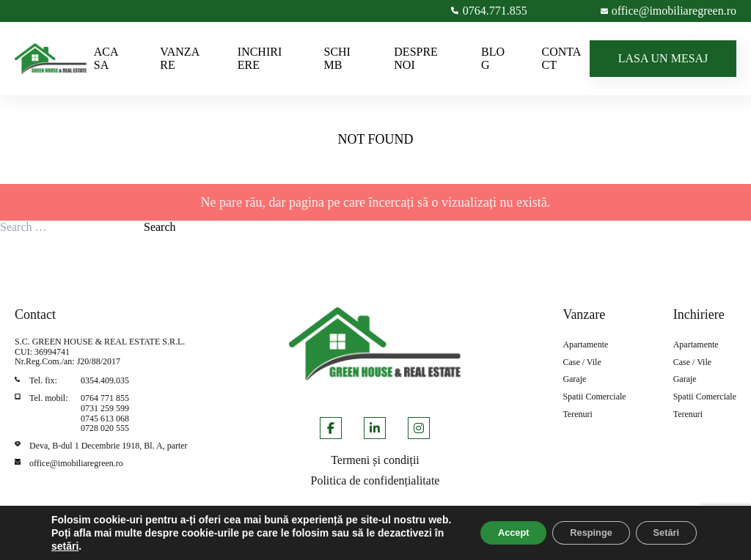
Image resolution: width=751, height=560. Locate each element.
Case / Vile (582, 362)
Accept (483, 526)
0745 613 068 (105, 419)
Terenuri (577, 415)
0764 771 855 (105, 398)
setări (134, 546)
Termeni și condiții (375, 460)
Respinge (573, 526)
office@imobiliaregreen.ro (76, 463)
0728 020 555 (105, 428)
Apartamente (585, 345)
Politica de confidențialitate (375, 480)
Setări (660, 526)
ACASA (106, 58)
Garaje (574, 379)
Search (160, 227)
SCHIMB (337, 58)
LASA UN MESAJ (663, 58)
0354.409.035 (105, 380)
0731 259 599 (105, 408)
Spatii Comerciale (594, 397)
